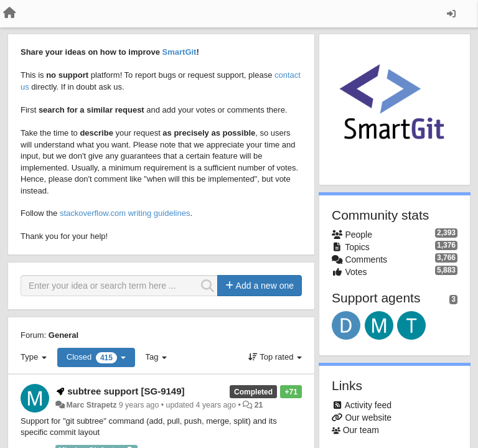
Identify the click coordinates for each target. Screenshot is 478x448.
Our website (368, 418)
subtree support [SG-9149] (126, 391)
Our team (361, 430)
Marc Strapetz (91, 405)
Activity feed (368, 405)
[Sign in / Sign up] (451, 14)
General (63, 335)
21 (259, 405)
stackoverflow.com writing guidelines (125, 213)
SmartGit (180, 52)
